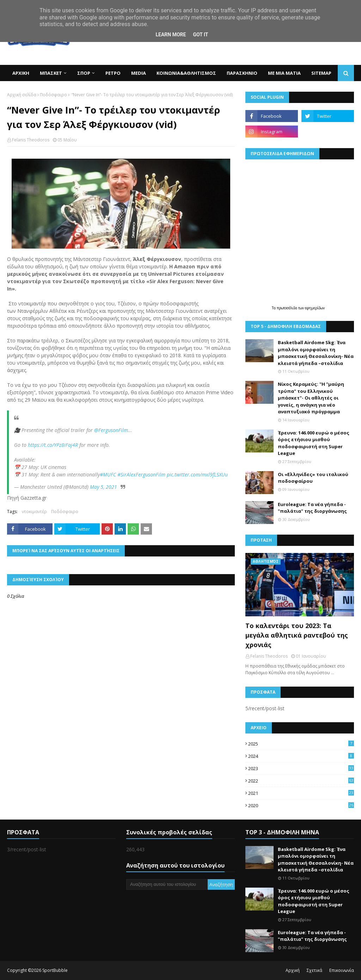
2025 (301, 744)
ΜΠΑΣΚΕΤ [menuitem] (51, 73)
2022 (301, 781)
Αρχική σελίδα (22, 95)
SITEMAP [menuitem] (321, 73)
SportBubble (55, 970)
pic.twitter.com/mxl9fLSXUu (197, 474)
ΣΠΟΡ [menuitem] (84, 73)
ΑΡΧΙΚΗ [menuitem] (21, 73)
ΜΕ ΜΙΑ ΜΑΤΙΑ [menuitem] (284, 73)
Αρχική (293, 970)
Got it (200, 35)
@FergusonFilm (111, 430)
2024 (301, 756)
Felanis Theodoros (31, 140)
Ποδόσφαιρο (53, 95)
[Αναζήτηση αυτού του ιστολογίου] (167, 884)
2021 (301, 793)
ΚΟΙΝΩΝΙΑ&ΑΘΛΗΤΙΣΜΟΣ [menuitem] (186, 73)
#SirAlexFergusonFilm (141, 474)
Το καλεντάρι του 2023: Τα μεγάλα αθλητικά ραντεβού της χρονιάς (297, 635)
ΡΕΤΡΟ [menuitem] (113, 73)
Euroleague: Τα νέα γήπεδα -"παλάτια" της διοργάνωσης (312, 508)
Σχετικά (314, 970)
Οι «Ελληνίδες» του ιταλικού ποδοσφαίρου (313, 478)
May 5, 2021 (103, 487)
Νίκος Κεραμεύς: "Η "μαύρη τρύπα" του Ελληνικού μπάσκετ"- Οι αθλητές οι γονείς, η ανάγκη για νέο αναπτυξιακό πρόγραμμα (311, 398)
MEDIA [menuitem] (139, 73)
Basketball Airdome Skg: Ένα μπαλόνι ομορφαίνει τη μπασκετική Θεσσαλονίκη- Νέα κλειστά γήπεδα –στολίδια (316, 353)
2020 (301, 805)
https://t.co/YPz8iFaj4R (53, 445)
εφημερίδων (315, 308)
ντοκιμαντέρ (34, 512)
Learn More (171, 35)
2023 (301, 768)
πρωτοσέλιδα (287, 308)
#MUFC (108, 474)
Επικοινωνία (342, 970)
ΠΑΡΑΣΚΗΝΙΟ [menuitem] (242, 73)
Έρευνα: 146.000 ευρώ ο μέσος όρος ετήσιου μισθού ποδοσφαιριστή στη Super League (314, 443)
